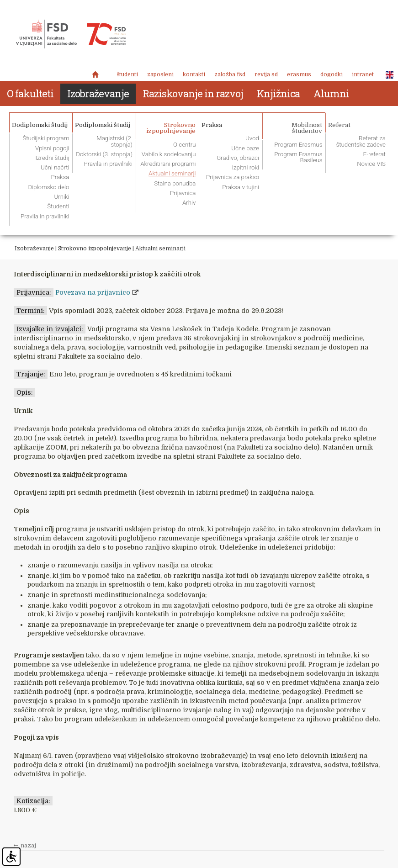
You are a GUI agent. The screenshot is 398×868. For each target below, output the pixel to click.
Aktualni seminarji (160, 249)
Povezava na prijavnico (93, 292)
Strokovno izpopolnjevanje (95, 249)
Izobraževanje (34, 249)
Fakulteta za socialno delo (71, 34)
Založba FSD (230, 74)
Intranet (363, 74)
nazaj (28, 846)
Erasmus (299, 74)
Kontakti (194, 74)
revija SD (266, 74)
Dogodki (332, 74)
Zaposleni (160, 74)
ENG (387, 75)
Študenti (127, 74)
